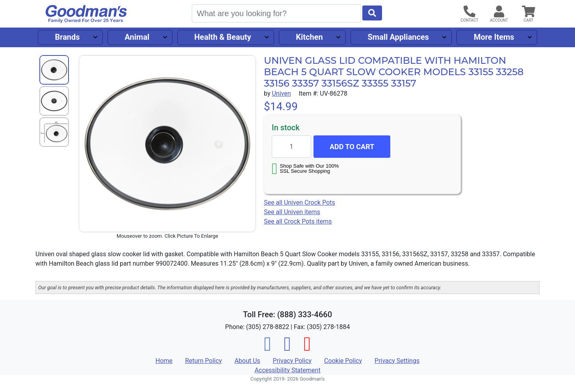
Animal (137, 37)
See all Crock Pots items (298, 221)
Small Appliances (399, 37)
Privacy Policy (292, 361)
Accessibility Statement (287, 370)
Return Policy (203, 361)
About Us (247, 361)
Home (164, 361)
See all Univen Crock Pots (300, 202)
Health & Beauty (223, 37)
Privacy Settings (397, 361)
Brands (67, 37)
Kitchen (309, 37)
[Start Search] (372, 13)
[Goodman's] (86, 14)
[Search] (276, 13)
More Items (494, 37)
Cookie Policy (343, 361)
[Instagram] (287, 349)
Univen (281, 93)
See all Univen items (292, 212)
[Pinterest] (307, 349)
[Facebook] (268, 349)
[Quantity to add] (291, 147)
